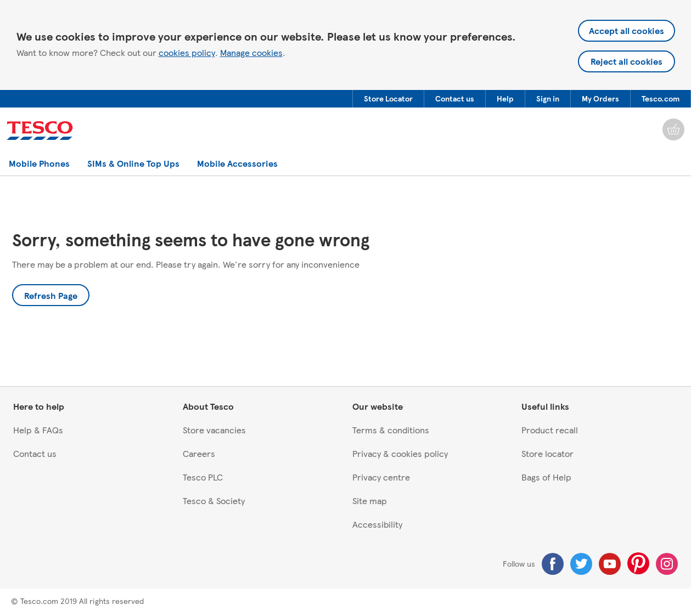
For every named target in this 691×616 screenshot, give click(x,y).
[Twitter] (581, 564)
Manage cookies (251, 52)
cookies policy (187, 52)
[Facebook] (553, 564)
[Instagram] (667, 564)
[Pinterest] (638, 563)
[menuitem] (388, 99)
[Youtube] (610, 564)
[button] (388, 99)
